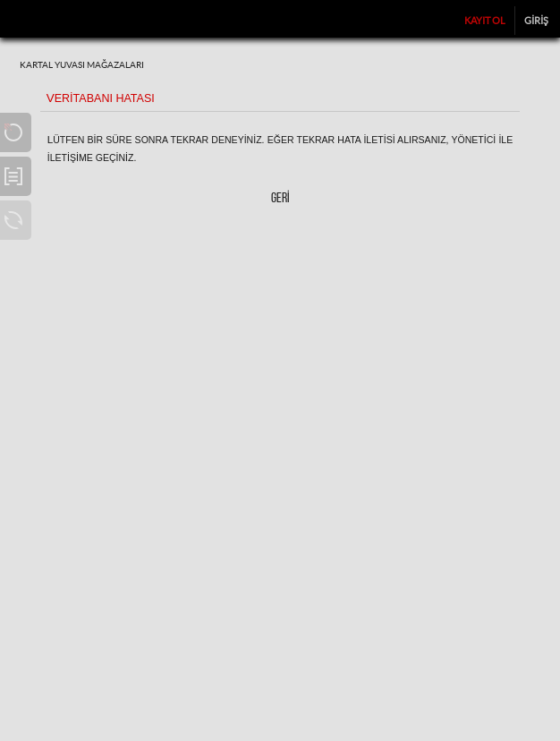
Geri (280, 199)
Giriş (536, 21)
